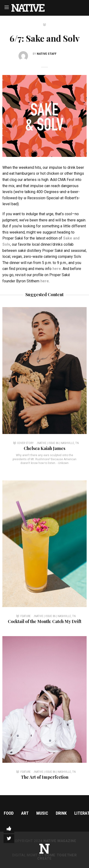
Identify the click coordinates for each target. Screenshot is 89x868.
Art (25, 813)
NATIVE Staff (47, 54)
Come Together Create (57, 857)
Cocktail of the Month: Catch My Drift (45, 621)
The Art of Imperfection (45, 777)
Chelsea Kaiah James (44, 448)
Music (42, 813)
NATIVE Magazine (60, 841)
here (57, 269)
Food (9, 813)
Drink (61, 813)
